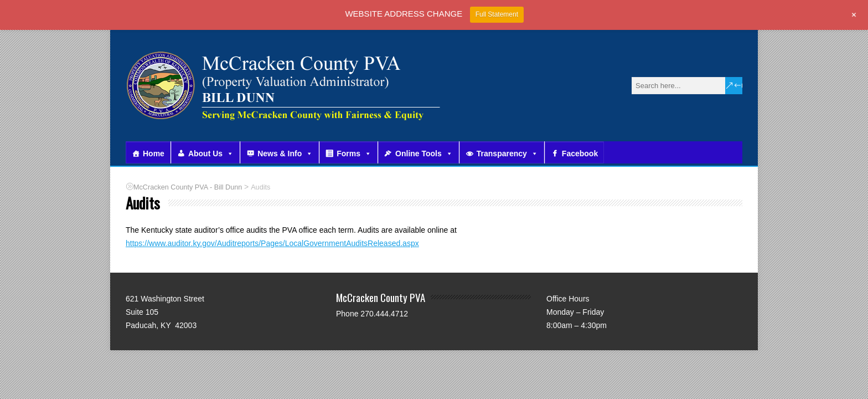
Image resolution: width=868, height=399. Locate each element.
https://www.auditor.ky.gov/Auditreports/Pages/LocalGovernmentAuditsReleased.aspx (272, 243)
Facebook (580, 154)
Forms (354, 153)
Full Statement (497, 14)
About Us (211, 153)
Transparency (507, 153)
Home (154, 154)
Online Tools (424, 153)
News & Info (285, 153)
